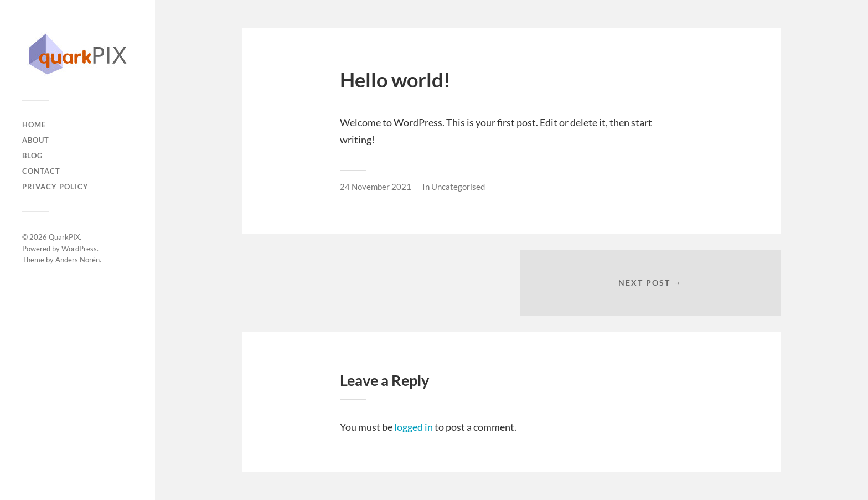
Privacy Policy (55, 187)
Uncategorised (458, 187)
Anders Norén (77, 260)
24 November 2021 (376, 187)
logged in (414, 427)
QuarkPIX (64, 237)
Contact (41, 171)
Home (34, 125)
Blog (32, 156)
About (36, 140)
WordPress (79, 249)
